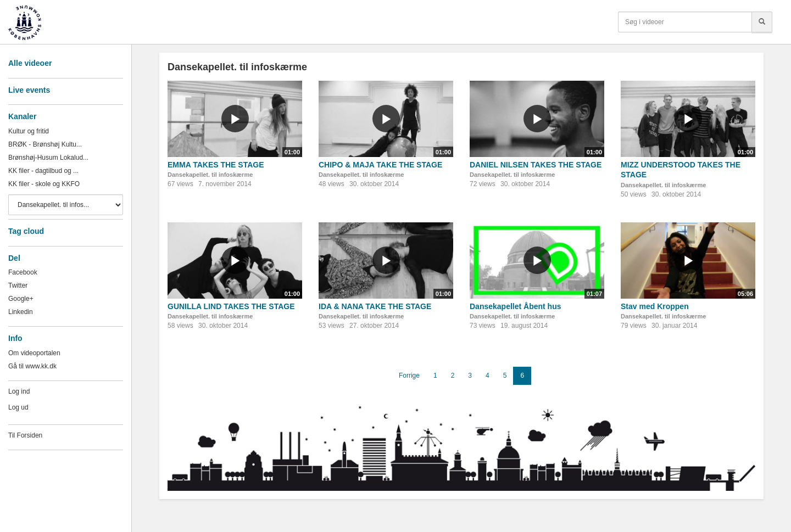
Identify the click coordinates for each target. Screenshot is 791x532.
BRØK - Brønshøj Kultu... (45, 144)
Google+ (21, 299)
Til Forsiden (25, 435)
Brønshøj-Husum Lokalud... (48, 158)
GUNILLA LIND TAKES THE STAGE (231, 306)
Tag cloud (26, 231)
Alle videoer (30, 63)
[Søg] (762, 22)
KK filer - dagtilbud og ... (43, 171)
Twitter (18, 285)
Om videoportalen (34, 353)
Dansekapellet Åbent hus (516, 306)
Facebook (23, 272)
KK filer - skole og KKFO (44, 184)
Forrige (409, 376)
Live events (29, 90)
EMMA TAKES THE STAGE (216, 165)
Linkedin (21, 312)
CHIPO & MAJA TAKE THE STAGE (380, 165)
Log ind (19, 391)
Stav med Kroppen (655, 306)
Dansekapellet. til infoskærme (210, 175)
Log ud (18, 407)
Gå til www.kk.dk (32, 366)
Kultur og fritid (29, 131)
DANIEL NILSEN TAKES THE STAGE (536, 165)
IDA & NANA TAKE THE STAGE (375, 306)
